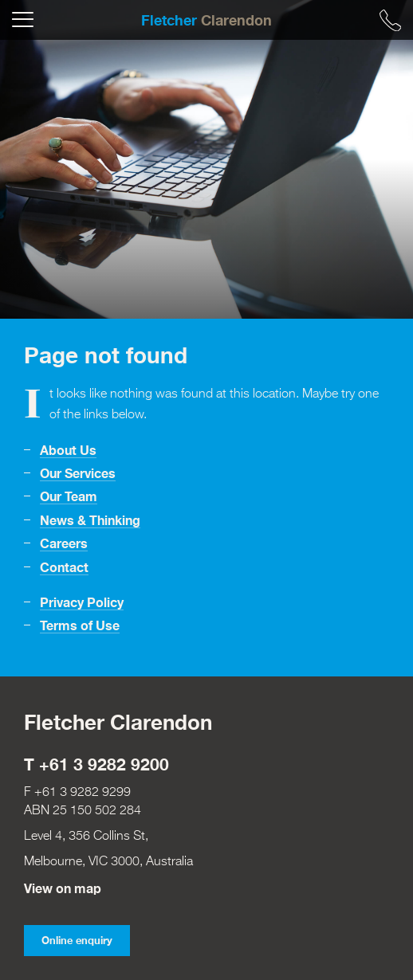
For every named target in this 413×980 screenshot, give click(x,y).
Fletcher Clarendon (118, 722)
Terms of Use (80, 625)
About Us (68, 450)
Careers (64, 543)
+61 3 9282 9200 (104, 764)
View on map (63, 888)
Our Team (69, 496)
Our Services (78, 473)
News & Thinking (90, 520)
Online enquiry (77, 941)
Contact (64, 567)
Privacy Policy (82, 602)
